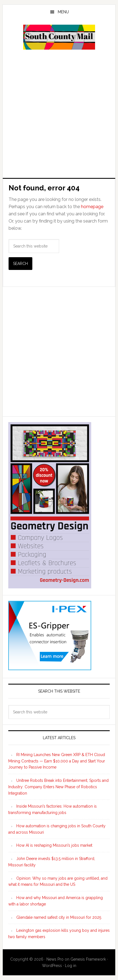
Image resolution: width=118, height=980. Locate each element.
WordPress (52, 966)
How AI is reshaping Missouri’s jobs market (54, 845)
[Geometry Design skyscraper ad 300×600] (50, 586)
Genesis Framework (88, 959)
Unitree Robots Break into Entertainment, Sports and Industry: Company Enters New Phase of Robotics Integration (58, 787)
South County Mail (59, 37)
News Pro (55, 959)
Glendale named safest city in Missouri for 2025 (59, 917)
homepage (92, 207)
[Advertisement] (59, 113)
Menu (63, 12)
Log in (71, 966)
